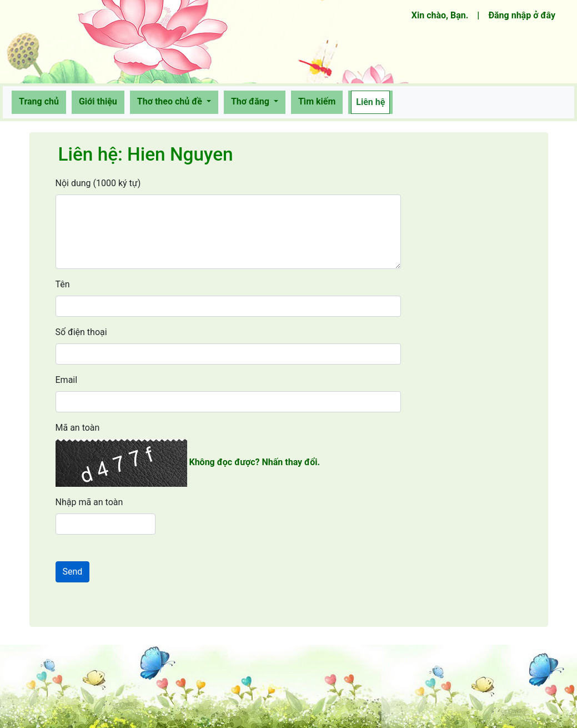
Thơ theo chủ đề (171, 101)
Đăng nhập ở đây (522, 15)
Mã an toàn (78, 428)
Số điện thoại (81, 332)
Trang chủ (41, 101)
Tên (63, 284)
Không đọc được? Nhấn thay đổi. (254, 462)
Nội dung (98, 183)
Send (73, 572)
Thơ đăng (251, 101)
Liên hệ (370, 102)
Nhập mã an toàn (89, 502)
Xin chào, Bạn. (442, 14)
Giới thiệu (98, 101)
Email (67, 380)
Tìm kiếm (317, 101)
